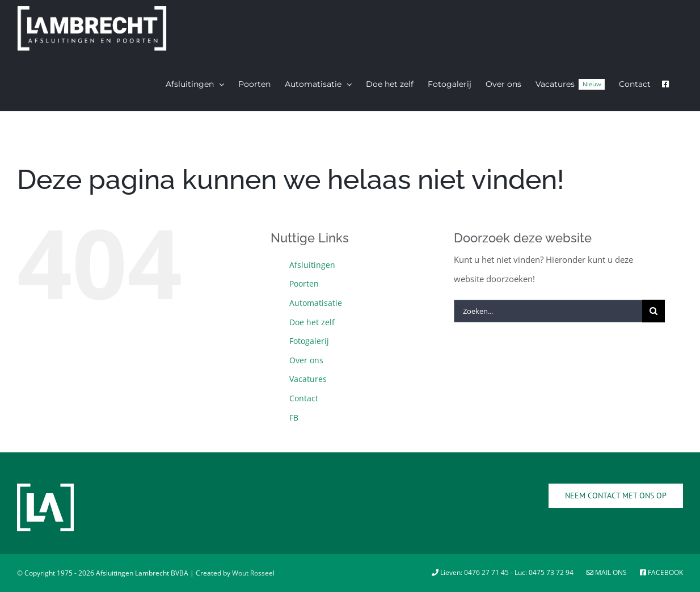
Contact (304, 398)
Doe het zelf (312, 322)
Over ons (306, 360)
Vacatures (308, 379)
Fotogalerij (309, 341)
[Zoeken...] (548, 311)
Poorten (304, 284)
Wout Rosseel (253, 573)
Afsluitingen (312, 265)
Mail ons (608, 572)
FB (294, 417)
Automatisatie (316, 303)
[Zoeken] (653, 311)
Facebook (661, 572)
